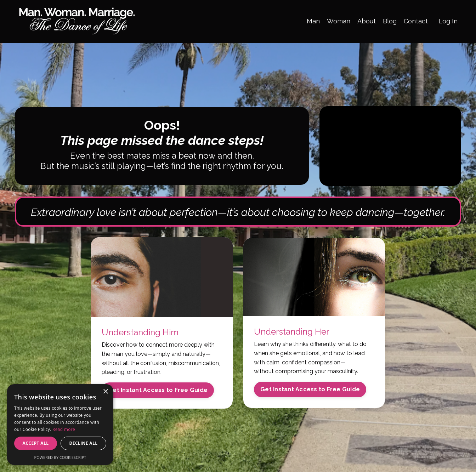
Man (313, 21)
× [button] (105, 392)
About (367, 21)
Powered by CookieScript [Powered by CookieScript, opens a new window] (60, 457)
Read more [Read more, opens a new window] (64, 429)
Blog (390, 21)
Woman (339, 21)
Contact (416, 21)
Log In (448, 21)
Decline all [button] (84, 443)
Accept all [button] (36, 443)
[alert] (60, 425)
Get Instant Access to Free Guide (158, 390)
